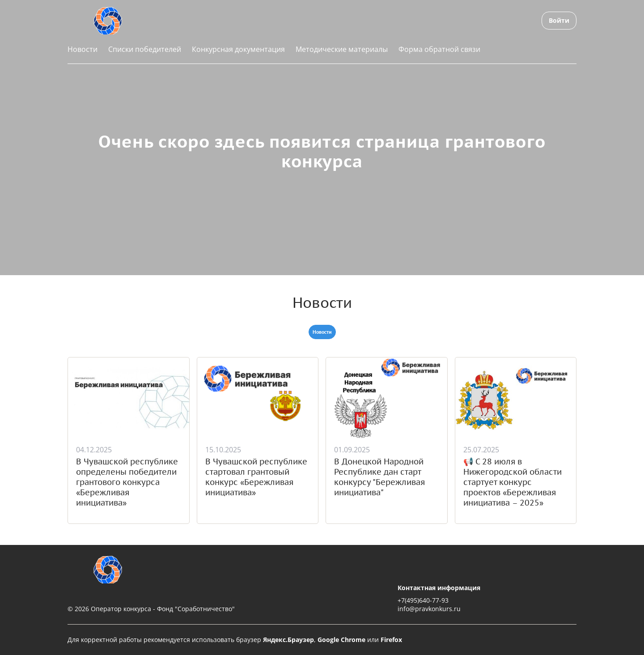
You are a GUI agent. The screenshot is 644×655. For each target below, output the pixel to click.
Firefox (391, 640)
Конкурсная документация (238, 49)
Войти (559, 20)
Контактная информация (439, 588)
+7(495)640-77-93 (423, 600)
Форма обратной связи (439, 49)
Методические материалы (342, 49)
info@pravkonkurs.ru (429, 609)
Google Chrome (341, 640)
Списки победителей (145, 49)
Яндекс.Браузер (288, 640)
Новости (83, 49)
